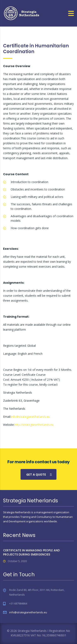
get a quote (39, 475)
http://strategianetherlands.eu (34, 425)
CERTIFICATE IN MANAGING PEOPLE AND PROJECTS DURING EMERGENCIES (31, 552)
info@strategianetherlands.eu (30, 417)
